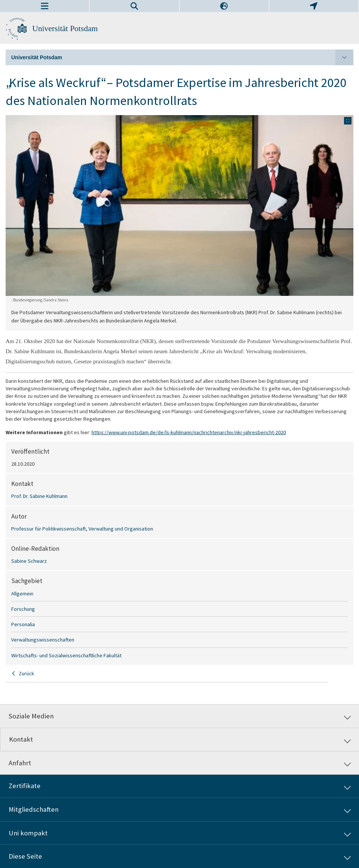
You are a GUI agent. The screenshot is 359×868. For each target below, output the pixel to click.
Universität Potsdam (65, 28)
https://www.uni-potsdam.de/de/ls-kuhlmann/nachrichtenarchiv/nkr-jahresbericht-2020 (189, 432)
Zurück (26, 673)
